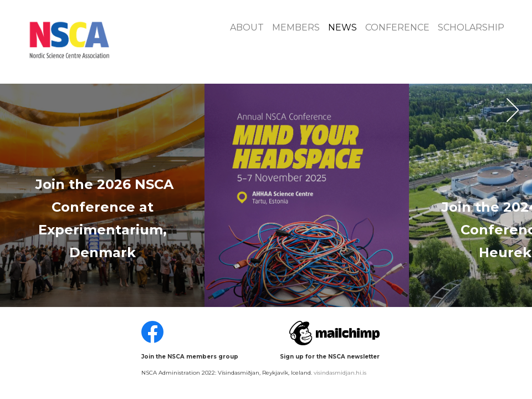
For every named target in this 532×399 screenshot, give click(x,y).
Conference (397, 27)
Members (296, 27)
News (342, 27)
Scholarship (471, 27)
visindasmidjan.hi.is (340, 373)
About (247, 27)
